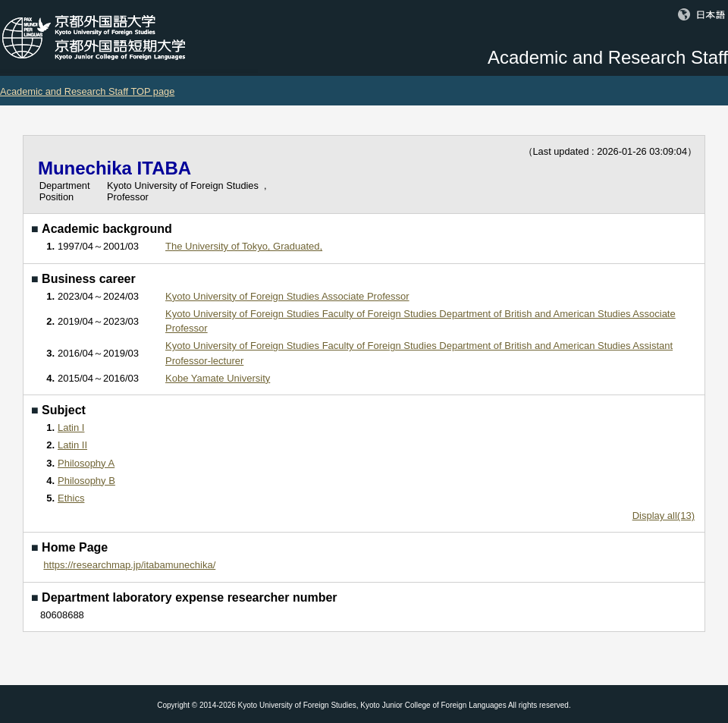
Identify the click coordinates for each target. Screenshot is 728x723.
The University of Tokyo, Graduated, (244, 246)
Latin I (71, 428)
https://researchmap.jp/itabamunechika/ (129, 565)
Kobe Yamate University (218, 378)
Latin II (72, 445)
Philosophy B (86, 481)
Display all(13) (664, 516)
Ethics (71, 498)
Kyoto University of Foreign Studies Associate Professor (287, 296)
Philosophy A (86, 463)
